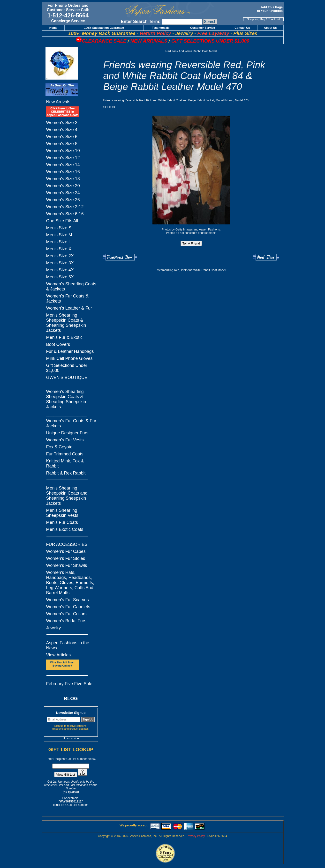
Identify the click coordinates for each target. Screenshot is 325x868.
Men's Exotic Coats (65, 529)
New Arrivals (58, 102)
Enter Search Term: (141, 22)
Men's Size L (59, 242)
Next (266, 257)
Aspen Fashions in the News (68, 645)
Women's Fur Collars (66, 614)
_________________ (67, 385)
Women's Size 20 (63, 186)
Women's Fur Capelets (68, 607)
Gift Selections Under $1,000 (67, 368)
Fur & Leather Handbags (70, 351)
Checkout (274, 19)
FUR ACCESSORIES (67, 544)
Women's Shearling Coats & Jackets (71, 286)
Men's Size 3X (60, 263)
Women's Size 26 (63, 200)
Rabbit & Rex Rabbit (66, 473)
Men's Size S (59, 228)
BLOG (71, 698)
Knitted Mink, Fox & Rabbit (65, 464)
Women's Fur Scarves (68, 600)
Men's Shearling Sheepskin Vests (62, 513)
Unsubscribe (71, 738)
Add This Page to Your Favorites (270, 9)
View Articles (59, 655)
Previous (120, 257)
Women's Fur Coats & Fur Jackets (71, 423)
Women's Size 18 (63, 179)
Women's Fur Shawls (67, 565)
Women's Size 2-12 (65, 207)
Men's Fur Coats (62, 522)
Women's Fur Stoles (66, 558)
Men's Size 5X (60, 277)
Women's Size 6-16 (65, 214)
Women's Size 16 (63, 172)
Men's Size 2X (60, 256)
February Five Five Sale (69, 684)
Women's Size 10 (63, 151)
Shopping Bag (256, 19)
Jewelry (54, 628)
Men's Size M (59, 235)
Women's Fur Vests (65, 440)
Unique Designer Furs (67, 433)
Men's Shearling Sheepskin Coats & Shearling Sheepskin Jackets (66, 323)
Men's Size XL (60, 249)
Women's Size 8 (62, 144)
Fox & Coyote (59, 447)
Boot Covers (58, 344)
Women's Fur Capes (66, 551)
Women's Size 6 (62, 137)
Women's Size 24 (63, 193)
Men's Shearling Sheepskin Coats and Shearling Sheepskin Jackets (67, 496)
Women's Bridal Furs (66, 621)
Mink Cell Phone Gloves (69, 358)
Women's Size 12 (63, 158)
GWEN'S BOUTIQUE (67, 378)
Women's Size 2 (62, 123)
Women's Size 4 (62, 130)
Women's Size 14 (63, 165)
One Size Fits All (62, 221)
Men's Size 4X (60, 270)
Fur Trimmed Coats (65, 454)
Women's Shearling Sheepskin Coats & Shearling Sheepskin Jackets (66, 399)
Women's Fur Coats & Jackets (67, 299)
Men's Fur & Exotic (64, 337)
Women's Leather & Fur (69, 308)
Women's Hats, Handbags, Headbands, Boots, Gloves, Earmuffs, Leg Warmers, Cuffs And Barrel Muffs (70, 583)
